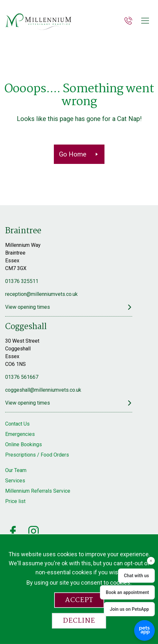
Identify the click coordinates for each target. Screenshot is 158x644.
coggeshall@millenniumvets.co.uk (43, 390)
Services (15, 481)
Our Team (16, 470)
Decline (79, 621)
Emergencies (20, 434)
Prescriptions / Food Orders (37, 455)
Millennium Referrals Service (38, 491)
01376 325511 (22, 281)
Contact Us (17, 424)
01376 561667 (22, 377)
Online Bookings (24, 444)
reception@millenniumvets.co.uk (41, 294)
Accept (79, 600)
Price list (15, 501)
